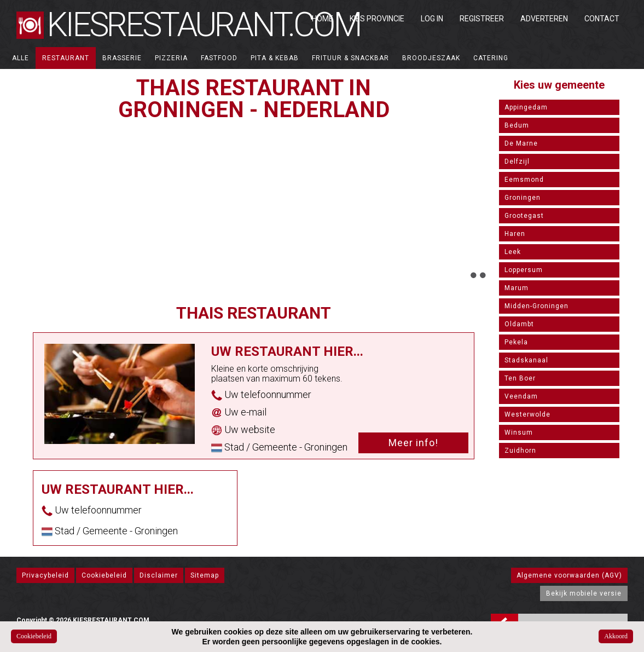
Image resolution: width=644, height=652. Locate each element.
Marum (517, 288)
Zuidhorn (520, 451)
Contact (602, 19)
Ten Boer (520, 378)
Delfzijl (517, 161)
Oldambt (519, 324)
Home (323, 19)
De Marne (521, 143)
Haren (515, 234)
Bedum (517, 125)
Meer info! (413, 443)
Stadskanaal (526, 360)
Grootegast (524, 216)
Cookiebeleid (104, 575)
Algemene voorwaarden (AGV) (569, 575)
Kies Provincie (377, 19)
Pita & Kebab (275, 58)
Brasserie (122, 58)
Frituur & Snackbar (350, 58)
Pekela (516, 342)
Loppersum (524, 270)
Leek (513, 252)
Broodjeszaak (431, 58)
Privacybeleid (45, 575)
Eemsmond (524, 180)
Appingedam (526, 107)
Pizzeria (171, 58)
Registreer (482, 19)
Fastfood (219, 58)
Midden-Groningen (536, 306)
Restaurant (66, 58)
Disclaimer (159, 575)
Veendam (521, 396)
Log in (432, 19)
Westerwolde (527, 414)
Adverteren (544, 19)
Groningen (523, 198)
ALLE (21, 58)
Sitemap (205, 575)
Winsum (519, 432)
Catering (491, 58)
